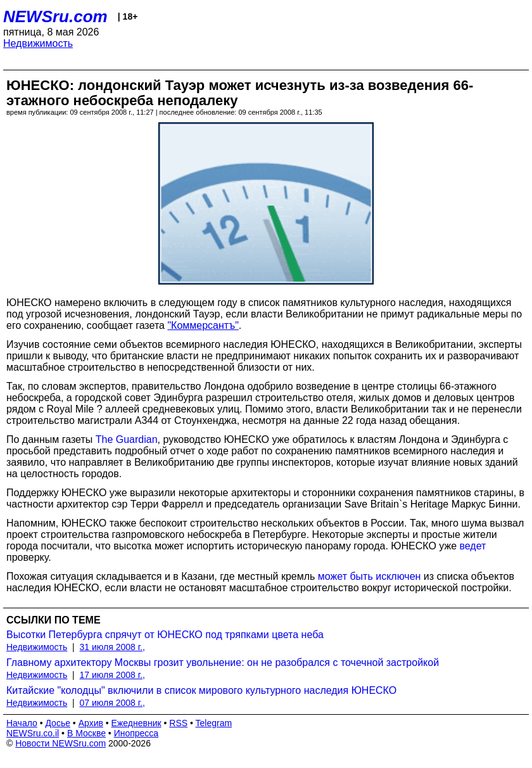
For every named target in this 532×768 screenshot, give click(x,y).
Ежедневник (136, 723)
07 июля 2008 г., (112, 703)
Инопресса (136, 733)
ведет (473, 546)
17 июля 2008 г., (112, 675)
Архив (91, 723)
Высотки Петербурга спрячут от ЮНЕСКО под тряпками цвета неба (165, 635)
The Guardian (127, 439)
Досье (58, 723)
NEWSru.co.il (33, 733)
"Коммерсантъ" (203, 325)
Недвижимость (38, 43)
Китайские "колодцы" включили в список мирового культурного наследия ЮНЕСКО (201, 690)
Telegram (214, 723)
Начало (22, 723)
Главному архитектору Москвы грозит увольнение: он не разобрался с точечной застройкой (223, 662)
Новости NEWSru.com (60, 743)
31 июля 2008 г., (112, 647)
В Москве (86, 733)
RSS (178, 723)
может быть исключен (370, 576)
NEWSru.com (55, 16)
